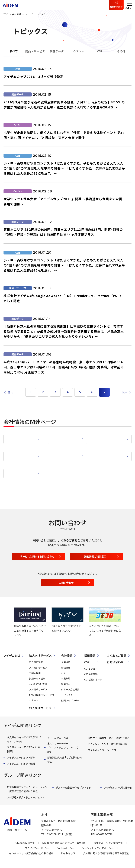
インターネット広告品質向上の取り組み (31, 843)
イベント (78, 51)
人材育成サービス (38, 679)
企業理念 (21, 436)
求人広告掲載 (36, 652)
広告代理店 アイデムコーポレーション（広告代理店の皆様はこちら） (27, 779)
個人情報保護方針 (25, 832)
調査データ (57, 51)
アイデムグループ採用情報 (118, 777)
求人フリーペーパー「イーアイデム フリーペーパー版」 (64, 737)
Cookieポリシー (66, 838)
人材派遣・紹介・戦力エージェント (26, 787)
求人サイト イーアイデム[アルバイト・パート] (24, 729)
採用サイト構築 (37, 668)
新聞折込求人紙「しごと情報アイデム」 (65, 749)
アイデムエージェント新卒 (21, 747)
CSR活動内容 (91, 664)
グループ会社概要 (110, 449)
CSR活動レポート (93, 669)
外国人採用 (35, 662)
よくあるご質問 (67, 530)
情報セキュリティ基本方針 (108, 832)
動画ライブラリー (21, 463)
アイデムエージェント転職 (21, 753)
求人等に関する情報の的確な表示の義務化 (106, 843)
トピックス (67, 684)
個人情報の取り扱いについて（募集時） (64, 832)
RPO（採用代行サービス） (43, 684)
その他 (121, 51)
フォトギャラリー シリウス (102, 740)
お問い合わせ (116, 7)
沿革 (110, 436)
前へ (10, 392)
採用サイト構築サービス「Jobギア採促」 (110, 727)
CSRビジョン (91, 658)
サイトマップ (68, 843)
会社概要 (66, 436)
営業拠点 (66, 449)
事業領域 (21, 449)
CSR (100, 51)
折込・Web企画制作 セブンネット (73, 777)
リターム (34, 690)
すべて (14, 51)
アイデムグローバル (58, 727)
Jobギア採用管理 (38, 673)
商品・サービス (35, 51)
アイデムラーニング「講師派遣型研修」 (109, 733)
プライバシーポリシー (37, 838)
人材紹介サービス (38, 657)
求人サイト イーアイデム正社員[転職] (23, 739)
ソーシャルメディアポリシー (98, 838)
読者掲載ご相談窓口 (95, 546)
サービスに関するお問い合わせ (37, 546)
